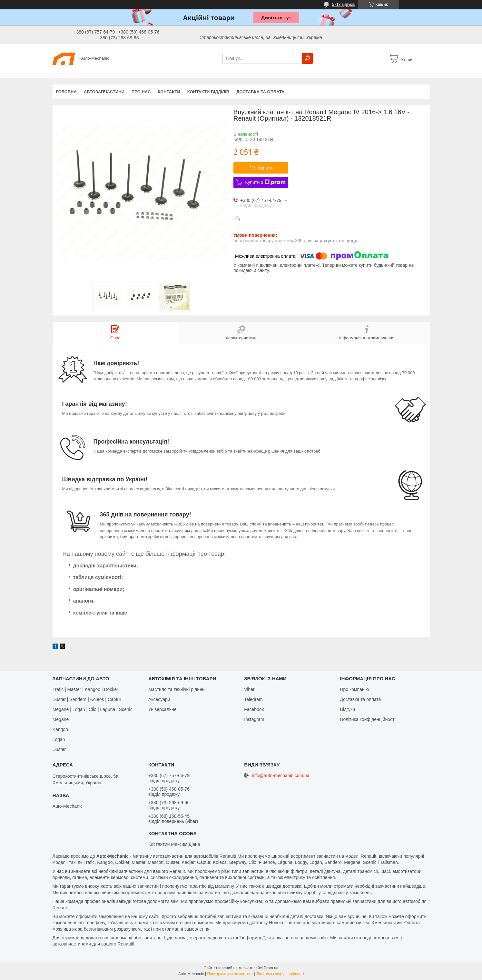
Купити (266, 168)
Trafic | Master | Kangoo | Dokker (85, 689)
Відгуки (347, 709)
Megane (61, 719)
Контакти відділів (208, 92)
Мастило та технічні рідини (177, 689)
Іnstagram (254, 719)
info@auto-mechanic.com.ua (280, 776)
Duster (59, 749)
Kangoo (60, 729)
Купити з (266, 182)
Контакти (169, 92)
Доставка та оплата (260, 92)
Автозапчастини (104, 92)
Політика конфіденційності (368, 719)
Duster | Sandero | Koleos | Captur (87, 699)
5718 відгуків (344, 5)
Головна (66, 92)
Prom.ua (271, 968)
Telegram (253, 699)
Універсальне (162, 709)
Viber (249, 689)
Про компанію (354, 689)
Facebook (254, 709)
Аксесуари (159, 699)
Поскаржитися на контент (230, 974)
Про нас (141, 92)
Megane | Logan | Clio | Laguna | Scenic (93, 709)
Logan (59, 739)
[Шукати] (307, 58)
